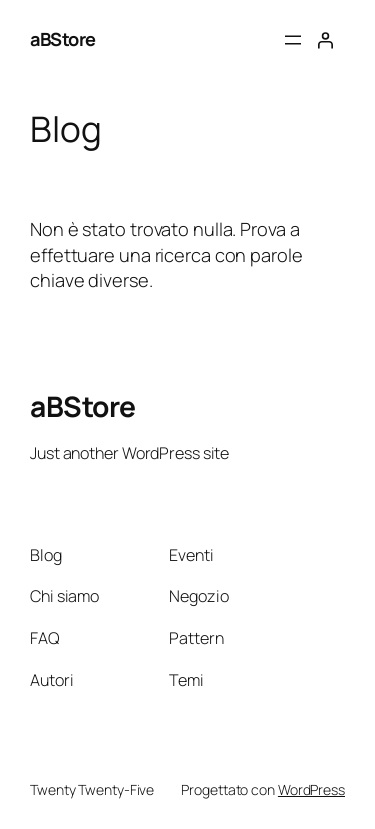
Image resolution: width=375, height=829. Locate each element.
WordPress (311, 789)
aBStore (63, 39)
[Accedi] (325, 40)
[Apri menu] (293, 40)
